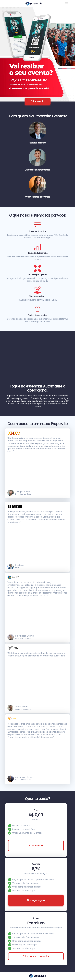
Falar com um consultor (36, 956)
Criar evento (38, 101)
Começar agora (36, 900)
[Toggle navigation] (67, 4)
